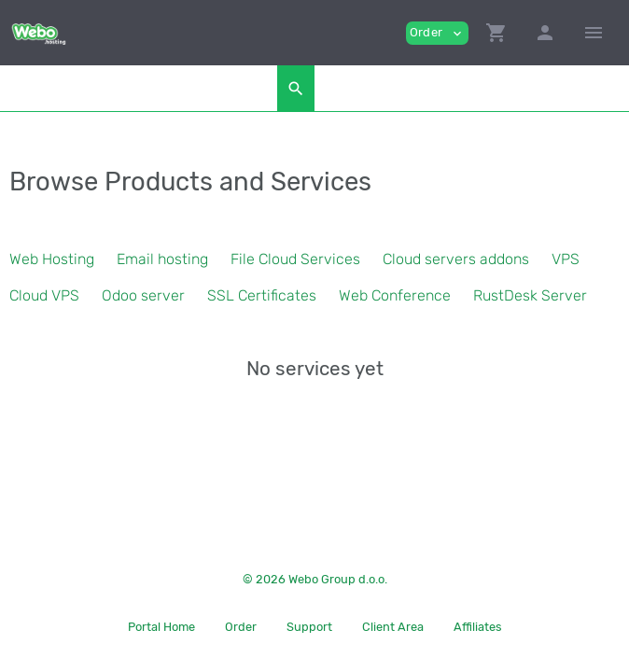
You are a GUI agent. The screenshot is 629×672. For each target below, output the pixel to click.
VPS (566, 259)
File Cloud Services (295, 259)
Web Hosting (52, 259)
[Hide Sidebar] (594, 33)
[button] (496, 33)
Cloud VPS (44, 295)
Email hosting (162, 259)
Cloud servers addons (456, 259)
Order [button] (437, 33)
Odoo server (143, 295)
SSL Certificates (262, 295)
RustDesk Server (530, 295)
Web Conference (395, 295)
